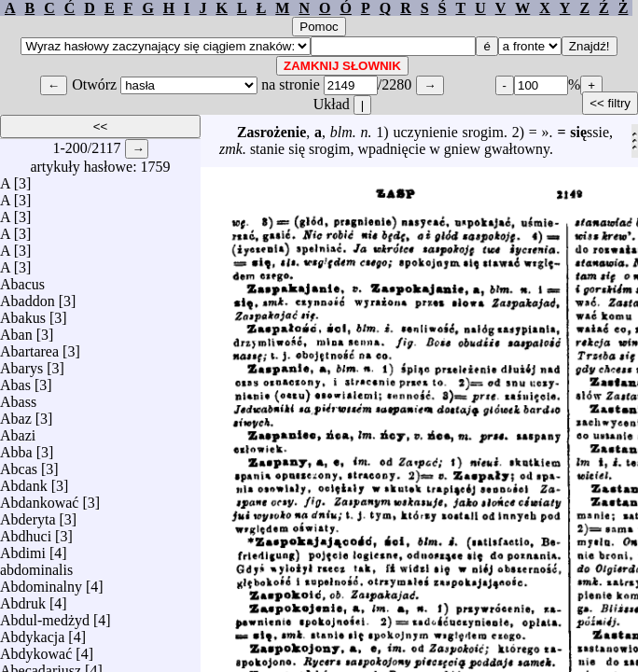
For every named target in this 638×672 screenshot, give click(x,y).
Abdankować (39, 498)
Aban (16, 330)
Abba (16, 448)
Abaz (16, 414)
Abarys (21, 364)
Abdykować (36, 649)
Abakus (23, 313)
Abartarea (29, 347)
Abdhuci (26, 532)
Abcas (19, 464)
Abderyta (28, 515)
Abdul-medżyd (45, 616)
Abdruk (23, 599)
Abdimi (23, 548)
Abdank (24, 481)
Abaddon (28, 296)
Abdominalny (41, 582)
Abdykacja (32, 632)
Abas (15, 380)
